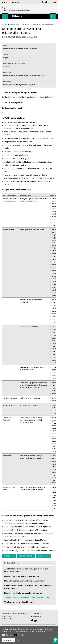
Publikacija (44, 556)
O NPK (6, 2)
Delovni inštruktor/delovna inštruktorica (22, 576)
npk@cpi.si (37, 617)
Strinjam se (9, 640)
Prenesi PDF (9, 556)
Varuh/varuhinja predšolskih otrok (19, 602)
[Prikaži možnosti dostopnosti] (55, 640)
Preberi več (49, 632)
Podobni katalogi (29, 563)
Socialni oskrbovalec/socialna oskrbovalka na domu (27, 598)
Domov (5, 24)
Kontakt (15, 2)
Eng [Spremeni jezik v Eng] (54, 2)
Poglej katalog (26, 556)
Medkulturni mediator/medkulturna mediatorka (25, 581)
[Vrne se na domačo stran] (16, 9)
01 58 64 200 (38, 614)
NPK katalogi (14, 24)
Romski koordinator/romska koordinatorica (23, 593)
